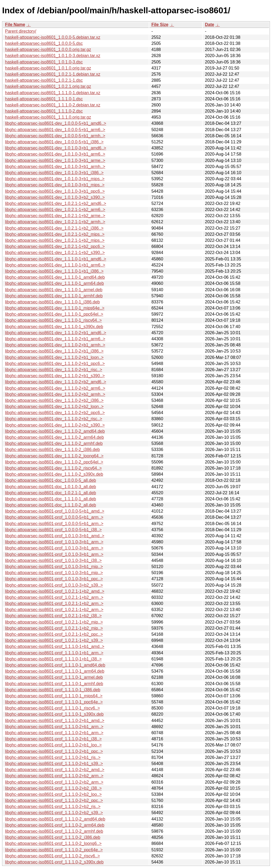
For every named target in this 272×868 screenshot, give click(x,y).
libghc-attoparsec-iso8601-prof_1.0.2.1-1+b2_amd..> (55, 591)
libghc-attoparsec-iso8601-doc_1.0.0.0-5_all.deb (50, 480)
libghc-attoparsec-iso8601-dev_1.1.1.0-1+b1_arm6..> (55, 265)
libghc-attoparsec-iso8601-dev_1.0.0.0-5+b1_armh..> (55, 136)
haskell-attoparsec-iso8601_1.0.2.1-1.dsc (44, 80)
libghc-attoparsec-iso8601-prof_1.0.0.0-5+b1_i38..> (53, 530)
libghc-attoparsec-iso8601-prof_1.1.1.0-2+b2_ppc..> (54, 800)
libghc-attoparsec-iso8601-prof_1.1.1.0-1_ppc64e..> (54, 702)
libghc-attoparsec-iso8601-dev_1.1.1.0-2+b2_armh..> (55, 394)
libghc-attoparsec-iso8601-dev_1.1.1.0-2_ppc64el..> (54, 462)
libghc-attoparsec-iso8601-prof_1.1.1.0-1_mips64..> (54, 696)
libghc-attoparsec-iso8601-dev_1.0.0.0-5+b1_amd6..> (56, 123)
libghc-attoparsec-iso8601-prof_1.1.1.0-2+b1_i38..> (53, 739)
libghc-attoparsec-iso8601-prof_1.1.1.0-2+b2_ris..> (53, 807)
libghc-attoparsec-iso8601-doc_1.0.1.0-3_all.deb (50, 487)
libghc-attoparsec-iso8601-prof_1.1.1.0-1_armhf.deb (54, 684)
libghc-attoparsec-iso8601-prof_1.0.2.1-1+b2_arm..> (54, 597)
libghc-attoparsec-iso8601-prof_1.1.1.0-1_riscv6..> (52, 708)
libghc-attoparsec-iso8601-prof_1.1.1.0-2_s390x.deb (54, 862)
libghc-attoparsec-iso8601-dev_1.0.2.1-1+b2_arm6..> (55, 210)
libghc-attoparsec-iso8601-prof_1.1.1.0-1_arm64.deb (55, 671)
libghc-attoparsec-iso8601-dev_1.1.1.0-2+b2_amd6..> (56, 382)
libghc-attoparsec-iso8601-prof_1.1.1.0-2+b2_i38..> (53, 788)
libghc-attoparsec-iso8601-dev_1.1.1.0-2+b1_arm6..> (55, 339)
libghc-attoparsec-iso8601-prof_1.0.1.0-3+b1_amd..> (55, 536)
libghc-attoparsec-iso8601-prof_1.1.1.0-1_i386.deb (53, 690)
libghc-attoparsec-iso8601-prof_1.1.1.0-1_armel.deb (54, 677)
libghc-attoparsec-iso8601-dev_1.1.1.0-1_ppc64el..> (54, 314)
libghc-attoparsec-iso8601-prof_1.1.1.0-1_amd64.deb (55, 665)
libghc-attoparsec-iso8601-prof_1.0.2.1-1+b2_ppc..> (54, 634)
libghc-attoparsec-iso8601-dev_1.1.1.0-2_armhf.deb (54, 443)
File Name (15, 25)
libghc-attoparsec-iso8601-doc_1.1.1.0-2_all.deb (50, 505)
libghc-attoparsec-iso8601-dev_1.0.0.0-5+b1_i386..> (54, 142)
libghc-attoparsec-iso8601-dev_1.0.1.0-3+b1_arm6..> (55, 154)
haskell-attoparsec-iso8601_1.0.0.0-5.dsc (44, 43)
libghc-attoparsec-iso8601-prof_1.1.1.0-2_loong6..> (53, 843)
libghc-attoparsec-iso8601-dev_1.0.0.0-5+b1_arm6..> (55, 130)
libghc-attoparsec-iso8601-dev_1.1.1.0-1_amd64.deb (55, 277)
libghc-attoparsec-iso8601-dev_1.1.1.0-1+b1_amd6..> (56, 259)
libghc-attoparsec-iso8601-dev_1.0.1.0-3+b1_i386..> (54, 173)
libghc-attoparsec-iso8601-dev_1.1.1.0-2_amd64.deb (55, 431)
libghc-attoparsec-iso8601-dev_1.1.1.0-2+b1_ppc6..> (55, 364)
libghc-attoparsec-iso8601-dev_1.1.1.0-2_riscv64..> (53, 468)
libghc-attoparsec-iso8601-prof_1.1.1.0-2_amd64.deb (55, 819)
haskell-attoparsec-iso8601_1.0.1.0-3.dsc (44, 62)
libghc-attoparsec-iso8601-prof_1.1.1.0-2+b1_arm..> (54, 727)
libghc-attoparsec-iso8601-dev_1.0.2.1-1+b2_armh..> (55, 222)
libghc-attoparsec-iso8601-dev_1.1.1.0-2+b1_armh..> (55, 345)
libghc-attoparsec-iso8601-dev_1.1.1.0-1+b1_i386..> (54, 271)
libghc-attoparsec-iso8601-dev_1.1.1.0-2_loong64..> (54, 456)
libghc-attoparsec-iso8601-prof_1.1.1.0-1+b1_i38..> (53, 659)
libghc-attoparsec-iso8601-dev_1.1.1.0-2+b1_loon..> (54, 357)
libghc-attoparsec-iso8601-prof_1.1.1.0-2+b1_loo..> (53, 745)
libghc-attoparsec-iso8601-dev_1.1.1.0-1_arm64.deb (54, 283)
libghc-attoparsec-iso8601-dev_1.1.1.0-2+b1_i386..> (54, 351)
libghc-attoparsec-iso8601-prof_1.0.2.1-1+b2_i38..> (53, 616)
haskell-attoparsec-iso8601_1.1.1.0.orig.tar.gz (48, 117)
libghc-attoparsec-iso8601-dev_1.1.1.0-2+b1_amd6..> (56, 333)
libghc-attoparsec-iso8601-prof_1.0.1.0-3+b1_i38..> (53, 560)
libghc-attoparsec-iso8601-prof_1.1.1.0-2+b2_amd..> (55, 770)
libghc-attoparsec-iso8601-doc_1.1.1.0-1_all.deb (50, 499)
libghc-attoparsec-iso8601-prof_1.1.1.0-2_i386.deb (53, 837)
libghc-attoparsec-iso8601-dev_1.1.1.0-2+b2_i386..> (54, 400)
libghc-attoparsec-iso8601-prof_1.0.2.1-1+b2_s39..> (54, 640)
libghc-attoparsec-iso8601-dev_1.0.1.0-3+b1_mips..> (55, 179)
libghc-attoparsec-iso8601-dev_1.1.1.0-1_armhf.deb (54, 296)
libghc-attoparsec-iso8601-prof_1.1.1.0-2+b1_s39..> (54, 764)
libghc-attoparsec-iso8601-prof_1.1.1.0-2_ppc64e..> (54, 850)
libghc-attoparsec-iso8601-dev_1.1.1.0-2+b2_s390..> (55, 425)
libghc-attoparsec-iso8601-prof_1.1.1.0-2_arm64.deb (55, 825)
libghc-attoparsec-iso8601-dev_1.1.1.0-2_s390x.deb (54, 474)
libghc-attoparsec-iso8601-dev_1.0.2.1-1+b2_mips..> (55, 234)
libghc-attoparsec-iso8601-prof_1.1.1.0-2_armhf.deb (54, 831)
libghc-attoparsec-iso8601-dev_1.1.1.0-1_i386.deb (52, 302)
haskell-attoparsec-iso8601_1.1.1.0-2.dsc (44, 111)
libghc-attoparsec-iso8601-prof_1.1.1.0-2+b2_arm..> (54, 776)
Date (209, 25)
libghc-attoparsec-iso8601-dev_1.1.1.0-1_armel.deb (54, 290)
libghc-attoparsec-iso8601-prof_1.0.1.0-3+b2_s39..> (54, 585)
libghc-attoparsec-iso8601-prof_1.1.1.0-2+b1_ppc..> (54, 751)
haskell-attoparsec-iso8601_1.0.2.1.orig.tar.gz (48, 86)
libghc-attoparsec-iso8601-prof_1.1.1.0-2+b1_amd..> (55, 721)
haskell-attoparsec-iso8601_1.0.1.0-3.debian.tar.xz (53, 56)
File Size (160, 25)
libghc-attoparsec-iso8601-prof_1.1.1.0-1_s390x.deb (54, 714)
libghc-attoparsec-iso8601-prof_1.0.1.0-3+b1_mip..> (54, 567)
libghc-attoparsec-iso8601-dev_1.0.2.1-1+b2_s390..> (55, 253)
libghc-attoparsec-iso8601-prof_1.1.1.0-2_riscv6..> (52, 856)
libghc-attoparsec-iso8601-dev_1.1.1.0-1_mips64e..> (55, 308)
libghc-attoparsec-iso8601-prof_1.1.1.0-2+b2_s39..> (54, 813)
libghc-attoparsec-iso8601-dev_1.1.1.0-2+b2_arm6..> (55, 388)
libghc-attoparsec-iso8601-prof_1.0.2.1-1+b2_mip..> (54, 622)
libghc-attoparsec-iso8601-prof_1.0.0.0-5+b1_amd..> (55, 511)
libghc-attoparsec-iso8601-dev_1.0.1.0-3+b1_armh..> (55, 167)
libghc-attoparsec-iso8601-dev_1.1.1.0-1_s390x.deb (54, 327)
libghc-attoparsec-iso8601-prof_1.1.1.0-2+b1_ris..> (53, 757)
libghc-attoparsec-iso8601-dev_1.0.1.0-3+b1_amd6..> (56, 148)
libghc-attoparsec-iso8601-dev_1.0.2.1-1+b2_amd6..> (56, 203)
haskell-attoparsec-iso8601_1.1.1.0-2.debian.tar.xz (53, 105)
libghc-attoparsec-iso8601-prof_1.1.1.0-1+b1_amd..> (55, 646)
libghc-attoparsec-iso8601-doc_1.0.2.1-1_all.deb (50, 493)
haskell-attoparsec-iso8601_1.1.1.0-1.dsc (44, 99)
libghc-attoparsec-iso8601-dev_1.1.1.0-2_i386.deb (52, 450)
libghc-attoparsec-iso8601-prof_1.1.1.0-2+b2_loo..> (53, 794)
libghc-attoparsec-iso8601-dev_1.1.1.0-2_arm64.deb (54, 437)
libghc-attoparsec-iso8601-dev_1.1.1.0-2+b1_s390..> (55, 376)
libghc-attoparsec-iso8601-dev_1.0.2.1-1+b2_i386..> (54, 228)
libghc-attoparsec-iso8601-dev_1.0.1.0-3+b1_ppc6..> (55, 191)
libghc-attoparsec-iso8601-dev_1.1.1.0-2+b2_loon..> (54, 407)
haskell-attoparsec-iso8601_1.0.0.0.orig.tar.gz (48, 50)
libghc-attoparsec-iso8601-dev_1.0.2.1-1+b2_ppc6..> (55, 246)
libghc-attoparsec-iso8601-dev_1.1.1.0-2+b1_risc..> (54, 370)
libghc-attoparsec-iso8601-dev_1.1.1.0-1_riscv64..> (53, 320)
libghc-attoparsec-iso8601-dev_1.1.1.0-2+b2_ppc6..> (55, 413)
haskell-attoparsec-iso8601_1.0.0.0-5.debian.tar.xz (53, 37)
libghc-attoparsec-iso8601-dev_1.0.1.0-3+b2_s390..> (55, 197)
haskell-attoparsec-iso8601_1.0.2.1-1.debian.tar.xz (53, 74)
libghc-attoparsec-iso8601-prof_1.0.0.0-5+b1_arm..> (54, 517)
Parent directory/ (21, 31)
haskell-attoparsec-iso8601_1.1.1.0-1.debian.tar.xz (53, 93)
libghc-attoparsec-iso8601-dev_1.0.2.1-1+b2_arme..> (55, 216)
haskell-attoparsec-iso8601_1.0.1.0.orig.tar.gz (48, 68)
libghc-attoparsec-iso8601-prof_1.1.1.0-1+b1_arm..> (54, 653)
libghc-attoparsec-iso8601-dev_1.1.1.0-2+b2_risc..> (54, 419)
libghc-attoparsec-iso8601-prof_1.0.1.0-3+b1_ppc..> (54, 579)
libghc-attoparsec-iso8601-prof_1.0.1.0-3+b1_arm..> (54, 542)
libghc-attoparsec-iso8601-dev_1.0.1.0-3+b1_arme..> (55, 160)
